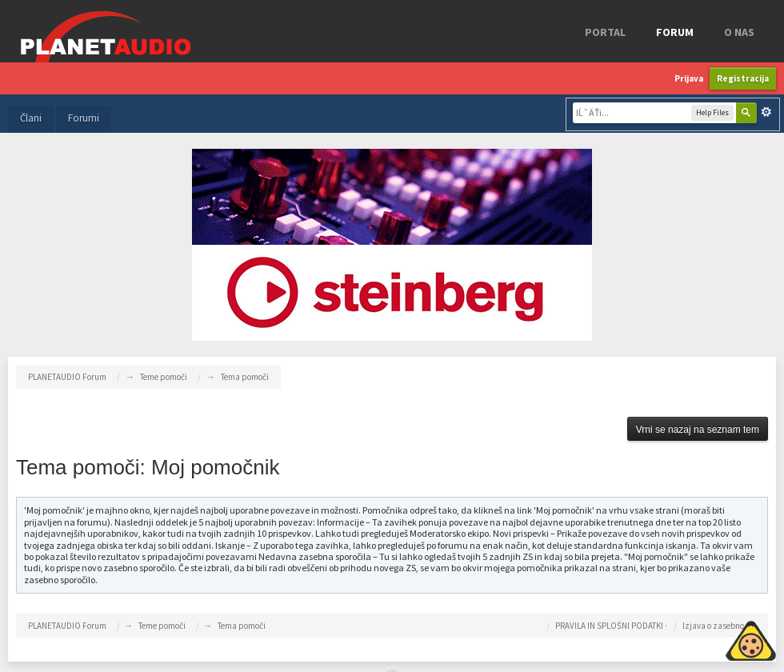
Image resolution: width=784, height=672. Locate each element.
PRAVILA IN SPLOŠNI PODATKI (609, 626)
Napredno (766, 112)
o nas (739, 32)
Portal (605, 32)
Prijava (689, 78)
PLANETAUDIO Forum (67, 626)
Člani (31, 118)
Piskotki (714, 638)
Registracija (743, 78)
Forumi (84, 118)
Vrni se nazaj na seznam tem (698, 430)
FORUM (675, 32)
